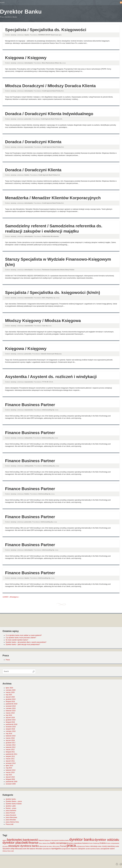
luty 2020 (9, 695)
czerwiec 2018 (11, 731)
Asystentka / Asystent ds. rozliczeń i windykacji (51, 377)
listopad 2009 (10, 779)
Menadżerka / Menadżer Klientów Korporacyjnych (53, 198)
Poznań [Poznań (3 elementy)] (63, 846)
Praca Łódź (10, 824)
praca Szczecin (11, 815)
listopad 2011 (10, 752)
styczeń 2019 (10, 718)
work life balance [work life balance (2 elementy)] (29, 849)
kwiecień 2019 (11, 711)
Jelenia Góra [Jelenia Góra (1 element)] (46, 843)
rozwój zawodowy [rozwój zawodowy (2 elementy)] (108, 846)
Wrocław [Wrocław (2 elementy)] (39, 849)
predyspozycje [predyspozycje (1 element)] (81, 846)
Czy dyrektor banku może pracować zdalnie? (21, 638)
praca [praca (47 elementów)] (71, 846)
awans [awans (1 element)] (5, 840)
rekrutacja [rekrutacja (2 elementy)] (94, 846)
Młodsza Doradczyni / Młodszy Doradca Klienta (50, 86)
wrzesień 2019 (11, 706)
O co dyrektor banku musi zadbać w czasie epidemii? (24, 635)
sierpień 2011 (10, 756)
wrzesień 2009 (11, 784)
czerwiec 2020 (11, 690)
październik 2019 (12, 704)
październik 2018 (12, 724)
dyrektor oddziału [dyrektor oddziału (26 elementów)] (107, 840)
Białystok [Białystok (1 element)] (41, 840)
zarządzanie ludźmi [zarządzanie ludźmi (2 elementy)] (107, 849)
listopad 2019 (10, 702)
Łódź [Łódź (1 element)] (12, 851)
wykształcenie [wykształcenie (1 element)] (47, 849)
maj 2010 (9, 768)
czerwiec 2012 (11, 745)
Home (2, 3)
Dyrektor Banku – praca (14, 801)
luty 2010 (9, 775)
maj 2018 (9, 734)
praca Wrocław (11, 820)
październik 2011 (12, 754)
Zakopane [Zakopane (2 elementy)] (81, 849)
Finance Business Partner (30, 405)
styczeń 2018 (10, 740)
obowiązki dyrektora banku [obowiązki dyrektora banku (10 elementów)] (23, 846)
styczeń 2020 (10, 697)
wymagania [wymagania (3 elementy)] (56, 849)
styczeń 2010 (10, 777)
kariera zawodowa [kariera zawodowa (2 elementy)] (75, 843)
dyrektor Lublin (11, 806)
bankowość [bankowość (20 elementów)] (30, 840)
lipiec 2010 (9, 766)
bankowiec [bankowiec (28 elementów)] (15, 840)
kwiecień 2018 (11, 736)
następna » (15, 597)
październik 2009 (12, 782)
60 (11, 597)
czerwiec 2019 (11, 708)
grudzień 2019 (11, 699)
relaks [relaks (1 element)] (100, 846)
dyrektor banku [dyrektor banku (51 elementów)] (82, 839)
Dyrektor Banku (21, 12)
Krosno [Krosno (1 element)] (108, 843)
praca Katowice (11, 811)
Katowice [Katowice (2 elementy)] (85, 843)
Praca (8, 660)
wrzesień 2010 (11, 763)
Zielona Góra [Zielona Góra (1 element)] (6, 851)
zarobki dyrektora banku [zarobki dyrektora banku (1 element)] (93, 849)
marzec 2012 (10, 750)
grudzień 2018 (11, 720)
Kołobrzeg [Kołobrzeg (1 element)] (96, 843)
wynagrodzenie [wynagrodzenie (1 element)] (66, 849)
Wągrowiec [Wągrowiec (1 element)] (74, 849)
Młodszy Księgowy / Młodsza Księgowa (43, 321)
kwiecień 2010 (11, 770)
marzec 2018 (10, 738)
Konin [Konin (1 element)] (91, 843)
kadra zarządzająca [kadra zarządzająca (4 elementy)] (59, 843)
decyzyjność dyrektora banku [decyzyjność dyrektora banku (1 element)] (60, 840)
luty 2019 (9, 715)
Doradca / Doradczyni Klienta (33, 142)
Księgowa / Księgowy (26, 58)
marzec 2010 (10, 772)
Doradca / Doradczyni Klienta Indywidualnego (49, 114)
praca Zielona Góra (12, 822)
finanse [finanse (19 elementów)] (33, 843)
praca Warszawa (11, 817)
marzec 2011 (10, 759)
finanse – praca (11, 808)
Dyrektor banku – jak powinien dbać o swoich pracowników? (26, 642)
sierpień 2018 (10, 729)
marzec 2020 (10, 692)
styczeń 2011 (10, 761)
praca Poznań (10, 813)
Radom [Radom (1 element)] (88, 846)
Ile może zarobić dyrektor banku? (17, 640)
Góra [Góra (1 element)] (40, 843)
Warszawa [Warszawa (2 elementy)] (19, 849)
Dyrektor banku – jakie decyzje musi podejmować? (23, 644)
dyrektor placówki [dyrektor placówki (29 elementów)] (15, 843)
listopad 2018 (10, 722)
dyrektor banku (11, 799)
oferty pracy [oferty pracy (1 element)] (56, 846)
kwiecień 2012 (11, 747)
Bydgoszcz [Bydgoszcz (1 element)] (48, 840)
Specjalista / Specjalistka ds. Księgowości (46, 30)
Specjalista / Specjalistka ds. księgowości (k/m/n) (53, 293)
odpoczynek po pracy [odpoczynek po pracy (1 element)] (46, 846)
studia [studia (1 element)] (117, 846)
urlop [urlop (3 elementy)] (13, 849)
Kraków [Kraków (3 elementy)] (103, 843)
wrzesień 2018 (11, 727)
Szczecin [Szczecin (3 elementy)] (6, 849)
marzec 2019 (10, 713)
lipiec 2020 (9, 688)
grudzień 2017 (11, 743)
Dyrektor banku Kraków (14, 804)
